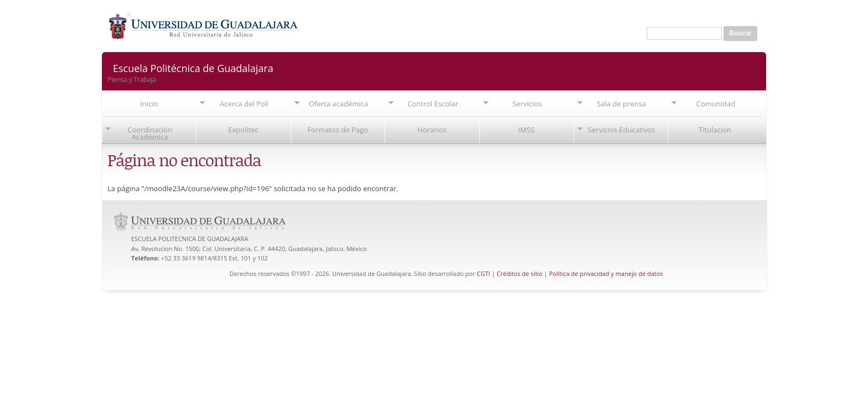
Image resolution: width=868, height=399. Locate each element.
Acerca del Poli (244, 104)
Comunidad (716, 104)
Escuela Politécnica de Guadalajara (193, 67)
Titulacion (715, 130)
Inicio (149, 104)
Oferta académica (339, 104)
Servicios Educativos (621, 130)
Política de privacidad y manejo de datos (606, 273)
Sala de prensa (621, 104)
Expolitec (243, 130)
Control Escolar (433, 104)
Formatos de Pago (338, 130)
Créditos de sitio (520, 273)
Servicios (527, 104)
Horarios (432, 130)
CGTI (483, 273)
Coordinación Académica (150, 133)
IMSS (526, 130)
